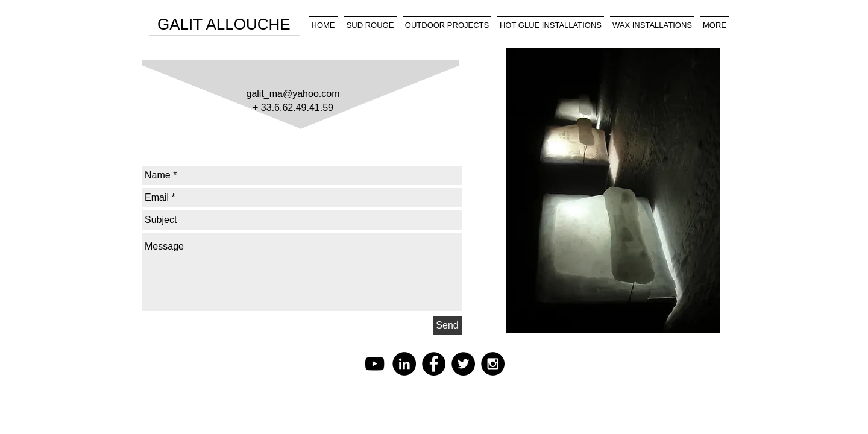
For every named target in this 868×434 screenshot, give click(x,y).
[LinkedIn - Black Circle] (404, 364)
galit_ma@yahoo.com (293, 94)
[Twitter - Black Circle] (463, 364)
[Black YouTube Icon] (375, 364)
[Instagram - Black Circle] (493, 364)
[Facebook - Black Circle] (434, 364)
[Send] (447, 325)
